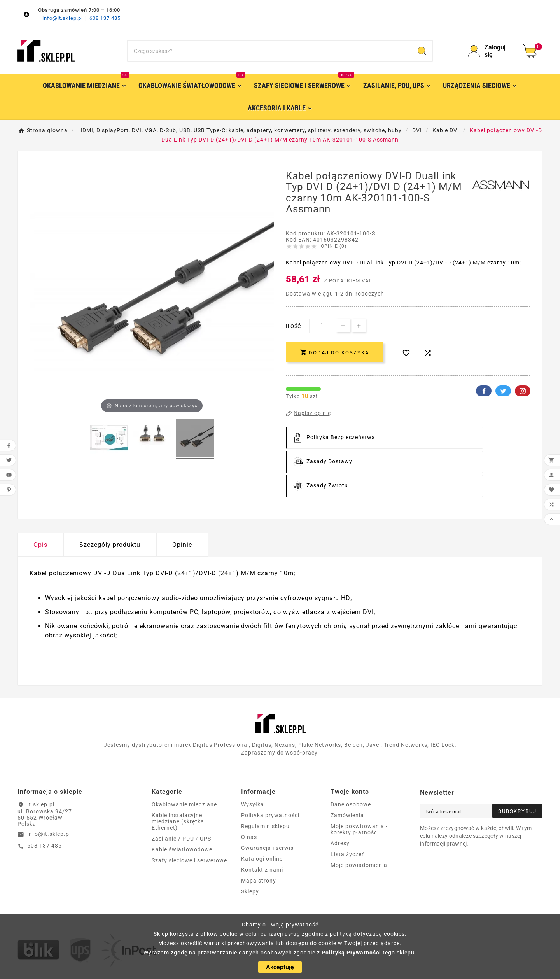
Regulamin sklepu (265, 826)
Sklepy (250, 891)
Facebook (484, 391)
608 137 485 (105, 18)
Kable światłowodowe (182, 849)
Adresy (340, 843)
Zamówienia (347, 815)
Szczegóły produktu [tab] (110, 545)
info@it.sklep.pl (63, 18)
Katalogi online (262, 859)
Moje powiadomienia (359, 865)
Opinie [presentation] (182, 545)
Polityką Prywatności (351, 953)
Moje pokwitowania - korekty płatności (359, 829)
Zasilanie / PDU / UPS (181, 839)
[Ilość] (322, 326)
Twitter (503, 391)
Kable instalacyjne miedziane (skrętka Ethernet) (178, 821)
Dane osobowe (351, 804)
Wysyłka (253, 804)
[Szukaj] (269, 51)
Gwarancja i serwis (267, 848)
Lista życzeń (348, 854)
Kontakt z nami (262, 870)
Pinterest (523, 391)
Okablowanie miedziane (184, 804)
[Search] (422, 51)
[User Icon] (491, 51)
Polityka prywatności (270, 815)
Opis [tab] (40, 545)
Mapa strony (259, 881)
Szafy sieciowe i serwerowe (189, 860)
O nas (249, 837)
